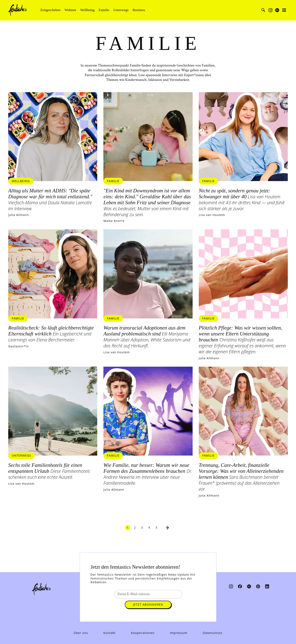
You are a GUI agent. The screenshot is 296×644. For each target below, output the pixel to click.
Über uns (81, 633)
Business (139, 10)
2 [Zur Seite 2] (135, 529)
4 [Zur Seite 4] (149, 529)
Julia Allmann (19, 216)
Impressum (179, 633)
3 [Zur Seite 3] (142, 529)
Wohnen (70, 10)
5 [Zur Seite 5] (157, 529)
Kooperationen (143, 633)
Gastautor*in (18, 347)
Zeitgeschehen (50, 10)
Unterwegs (121, 10)
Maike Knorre (114, 222)
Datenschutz (213, 633)
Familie (104, 10)
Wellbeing (87, 10)
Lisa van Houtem (212, 216)
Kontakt (110, 633)
